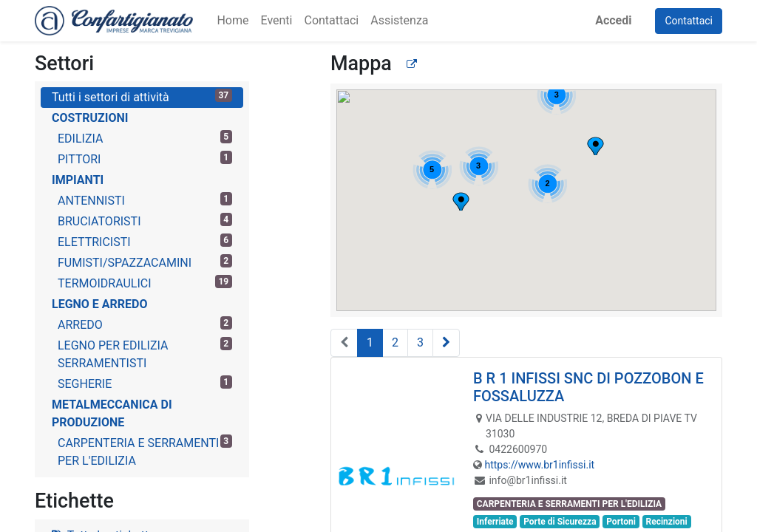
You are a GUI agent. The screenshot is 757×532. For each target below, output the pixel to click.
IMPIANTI (78, 180)
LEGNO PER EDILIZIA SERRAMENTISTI (145, 354)
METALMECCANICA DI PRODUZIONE (112, 413)
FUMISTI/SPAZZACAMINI (145, 262)
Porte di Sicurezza (560, 522)
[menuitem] (232, 21)
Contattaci (689, 21)
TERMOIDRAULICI (145, 283)
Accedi (613, 20)
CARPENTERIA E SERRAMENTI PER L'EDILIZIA (145, 451)
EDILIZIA (145, 138)
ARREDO (145, 324)
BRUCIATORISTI (145, 221)
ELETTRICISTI (145, 241)
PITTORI (145, 158)
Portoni (621, 522)
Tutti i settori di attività (142, 96)
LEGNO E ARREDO (100, 304)
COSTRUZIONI (90, 118)
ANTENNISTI (145, 200)
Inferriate (495, 522)
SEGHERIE (145, 383)
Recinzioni (666, 522)
